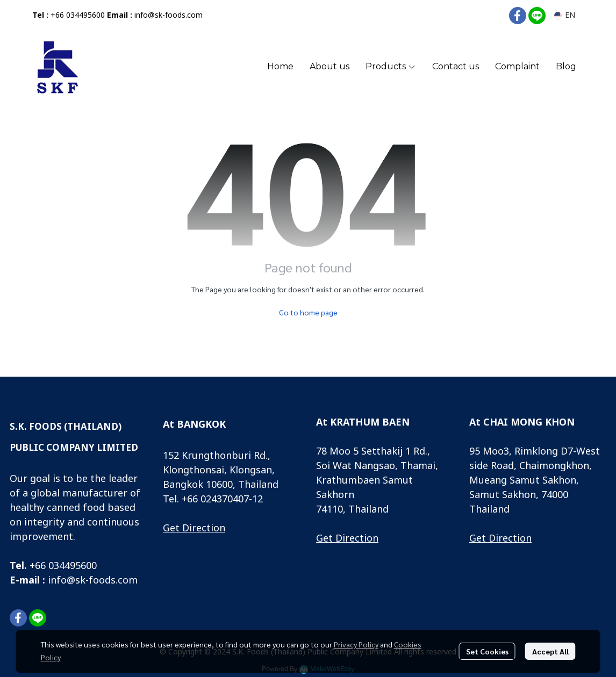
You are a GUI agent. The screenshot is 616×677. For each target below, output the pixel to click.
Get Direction (194, 528)
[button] (565, 15)
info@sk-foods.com (169, 15)
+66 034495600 (78, 15)
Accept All (550, 651)
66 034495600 (66, 566)
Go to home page (308, 312)
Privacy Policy (356, 644)
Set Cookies (487, 651)
